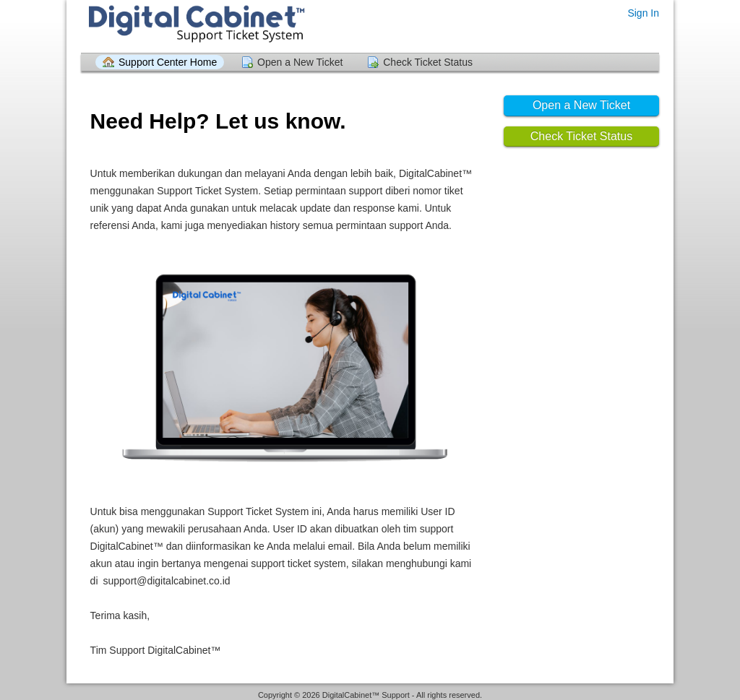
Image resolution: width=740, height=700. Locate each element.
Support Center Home (168, 62)
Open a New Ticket (300, 62)
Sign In (643, 13)
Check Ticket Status (428, 62)
